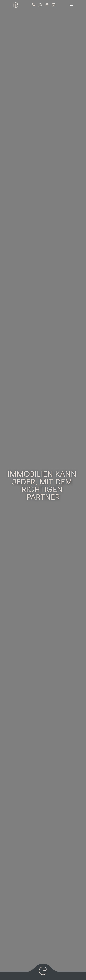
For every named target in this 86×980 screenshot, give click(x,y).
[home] (15, 4)
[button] (71, 5)
